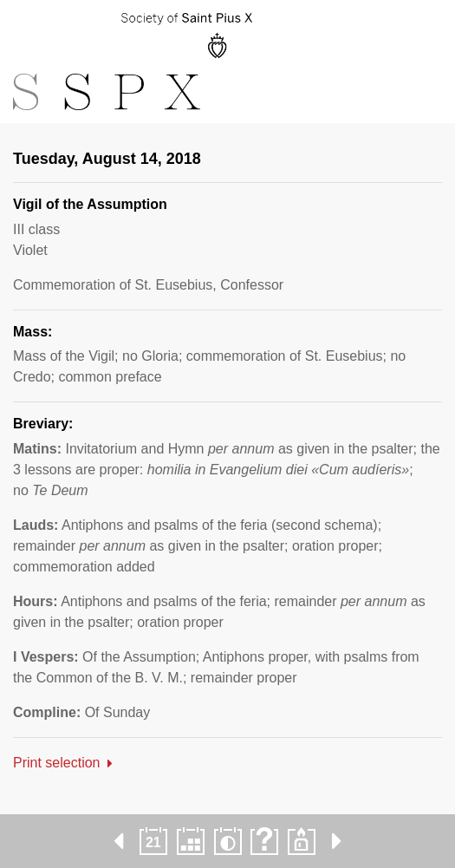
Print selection (57, 763)
